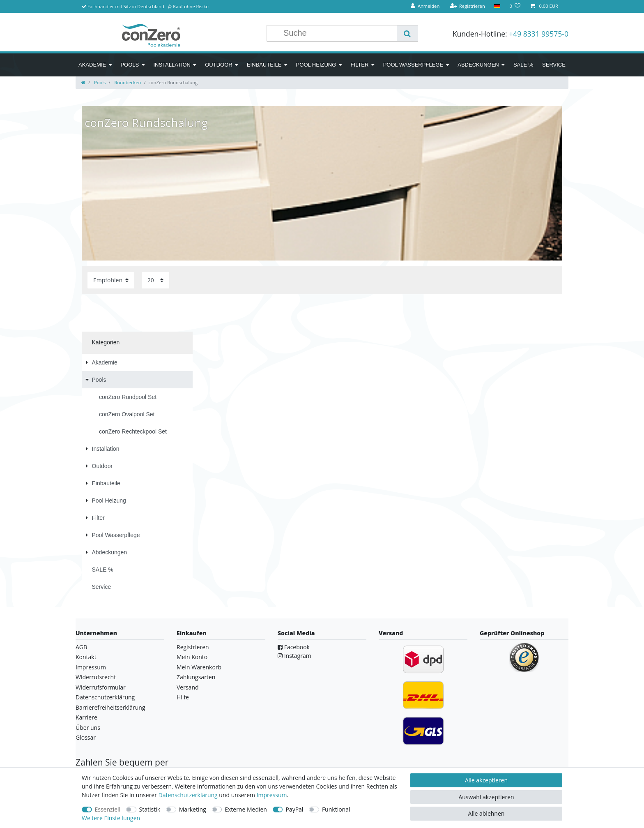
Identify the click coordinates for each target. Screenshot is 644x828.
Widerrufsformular (101, 687)
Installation (172, 65)
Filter (360, 65)
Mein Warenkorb (199, 667)
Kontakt (86, 657)
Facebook (294, 647)
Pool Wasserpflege (413, 65)
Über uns (88, 728)
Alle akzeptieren (486, 780)
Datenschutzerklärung (105, 697)
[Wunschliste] (515, 6)
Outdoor (218, 65)
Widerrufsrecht (96, 677)
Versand (188, 687)
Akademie (92, 65)
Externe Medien (246, 809)
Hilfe (183, 697)
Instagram (294, 656)
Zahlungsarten (196, 677)
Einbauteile (264, 65)
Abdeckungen (478, 65)
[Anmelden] (425, 6)
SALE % (523, 65)
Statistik (150, 809)
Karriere (86, 717)
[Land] (497, 6)
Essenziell (108, 809)
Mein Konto (192, 657)
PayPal (294, 809)
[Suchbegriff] (338, 33)
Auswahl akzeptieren (486, 797)
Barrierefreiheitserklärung (110, 707)
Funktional (336, 809)
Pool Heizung (316, 65)
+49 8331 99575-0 (539, 34)
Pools (130, 65)
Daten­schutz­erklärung (188, 795)
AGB (81, 647)
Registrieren (193, 647)
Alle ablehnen (486, 813)
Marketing (193, 809)
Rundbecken (127, 82)
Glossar (86, 737)
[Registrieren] (467, 6)
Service (554, 65)
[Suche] (407, 33)
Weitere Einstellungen (111, 818)
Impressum (91, 667)
